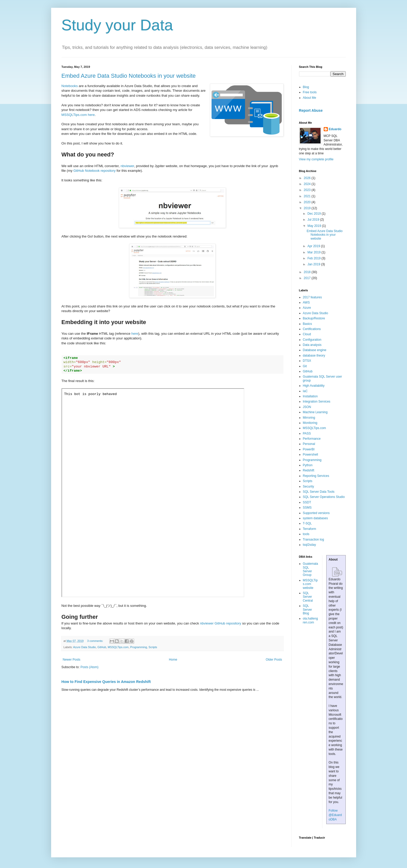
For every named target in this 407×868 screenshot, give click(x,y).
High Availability (314, 386)
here (135, 334)
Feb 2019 (314, 258)
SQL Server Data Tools (319, 492)
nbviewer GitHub (213, 623)
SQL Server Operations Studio (324, 497)
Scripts (153, 647)
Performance (312, 439)
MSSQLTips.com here (78, 115)
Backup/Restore (314, 318)
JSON (307, 407)
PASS (307, 433)
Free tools (310, 92)
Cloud (307, 334)
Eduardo (335, 129)
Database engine (315, 350)
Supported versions (316, 513)
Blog (306, 87)
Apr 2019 (314, 246)
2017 (308, 278)
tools (306, 534)
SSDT (307, 502)
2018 (308, 272)
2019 (308, 208)
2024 (308, 184)
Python (308, 465)
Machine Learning (315, 412)
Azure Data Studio (85, 647)
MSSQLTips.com (118, 647)
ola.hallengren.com (310, 620)
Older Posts (274, 660)
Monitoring (310, 423)
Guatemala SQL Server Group (311, 569)
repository (234, 623)
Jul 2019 (314, 220)
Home (173, 660)
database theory (314, 356)
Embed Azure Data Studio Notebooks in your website (129, 76)
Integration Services (317, 402)
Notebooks (70, 86)
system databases (316, 518)
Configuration (312, 340)
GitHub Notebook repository (95, 171)
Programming (138, 647)
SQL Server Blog (307, 610)
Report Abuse (311, 110)
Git (305, 366)
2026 (308, 178)
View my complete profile (316, 159)
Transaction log (314, 540)
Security (308, 486)
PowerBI (309, 449)
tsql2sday (310, 545)
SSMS (307, 508)
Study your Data (117, 25)
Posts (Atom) (89, 667)
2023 (308, 190)
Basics (307, 324)
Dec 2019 (314, 214)
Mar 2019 (314, 252)
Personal (309, 444)
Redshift (309, 470)
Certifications (312, 329)
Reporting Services (316, 476)
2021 (308, 196)
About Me (310, 98)
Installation (310, 396)
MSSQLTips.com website (310, 584)
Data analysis (312, 345)
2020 (308, 202)
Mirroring (309, 418)
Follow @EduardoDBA (335, 815)
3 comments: (96, 641)
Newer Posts (72, 660)
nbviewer (127, 166)
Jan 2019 (314, 264)
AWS (306, 303)
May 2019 (315, 226)
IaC (305, 391)
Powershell (311, 455)
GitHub (102, 647)
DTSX (307, 361)
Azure (307, 308)
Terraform (310, 529)
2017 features (312, 297)
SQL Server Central (308, 597)
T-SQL (307, 523)
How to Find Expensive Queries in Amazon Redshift (106, 682)
